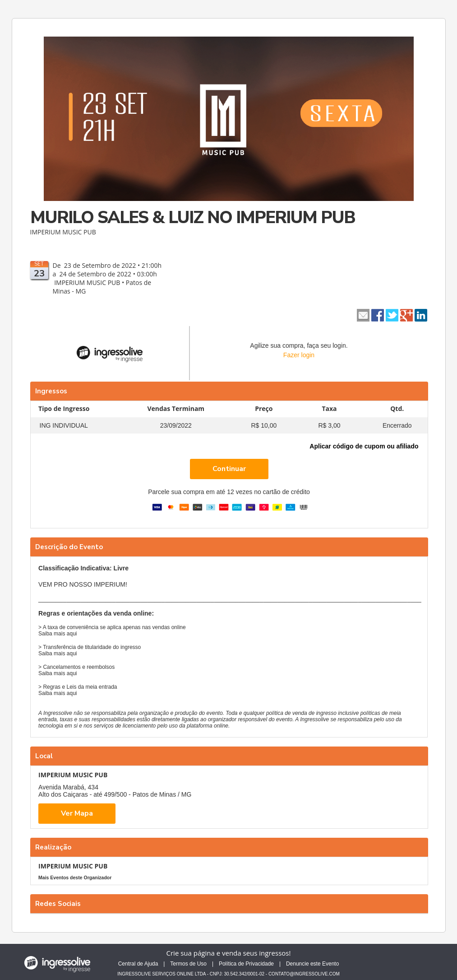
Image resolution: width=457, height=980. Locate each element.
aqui (72, 634)
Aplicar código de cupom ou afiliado (364, 446)
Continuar (229, 469)
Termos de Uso (188, 964)
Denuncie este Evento (312, 964)
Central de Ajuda (138, 964)
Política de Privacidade (246, 964)
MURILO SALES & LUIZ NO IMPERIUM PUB (193, 217)
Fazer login (299, 355)
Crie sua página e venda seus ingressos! (229, 953)
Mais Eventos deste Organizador (75, 877)
